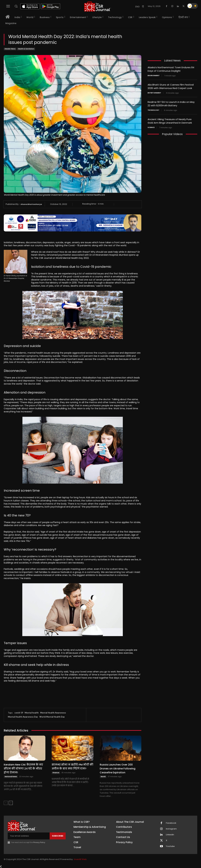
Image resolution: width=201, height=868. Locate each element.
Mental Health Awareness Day (23, 717)
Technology (153, 109)
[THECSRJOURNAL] (98, 7)
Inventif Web (80, 859)
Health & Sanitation (26, 49)
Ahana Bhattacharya (31, 204)
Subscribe (58, 836)
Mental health (32, 713)
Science (151, 126)
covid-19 (19, 713)
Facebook (171, 823)
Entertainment (154, 92)
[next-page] (11, 803)
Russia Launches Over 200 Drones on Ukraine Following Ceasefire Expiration (118, 769)
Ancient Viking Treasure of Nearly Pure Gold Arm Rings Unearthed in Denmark (170, 120)
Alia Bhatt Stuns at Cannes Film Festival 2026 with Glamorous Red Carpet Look (171, 86)
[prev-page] (6, 803)
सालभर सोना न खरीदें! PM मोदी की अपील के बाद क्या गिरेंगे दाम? (72, 767)
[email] (29, 836)
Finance (56, 773)
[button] (16, 6)
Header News (10, 49)
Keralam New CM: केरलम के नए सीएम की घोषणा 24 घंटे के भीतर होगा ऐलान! (23, 769)
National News (11, 777)
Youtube (170, 846)
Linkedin (170, 835)
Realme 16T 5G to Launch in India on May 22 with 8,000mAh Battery (171, 103)
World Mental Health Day (52, 717)
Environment (154, 75)
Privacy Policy (39, 842)
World (103, 777)
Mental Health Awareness (53, 713)
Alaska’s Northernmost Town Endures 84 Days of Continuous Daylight (171, 69)
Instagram (171, 829)
